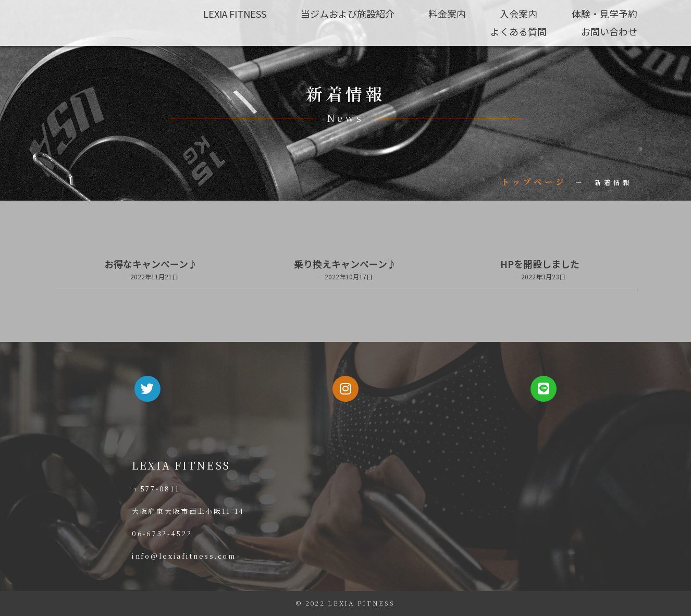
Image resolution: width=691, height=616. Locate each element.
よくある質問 (519, 31)
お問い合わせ (609, 31)
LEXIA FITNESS (234, 14)
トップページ (534, 182)
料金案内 (447, 14)
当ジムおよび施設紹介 (347, 14)
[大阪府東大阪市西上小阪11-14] (455, 506)
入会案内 (519, 14)
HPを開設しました (540, 264)
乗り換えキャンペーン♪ (345, 264)
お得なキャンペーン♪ (151, 264)
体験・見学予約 (604, 14)
